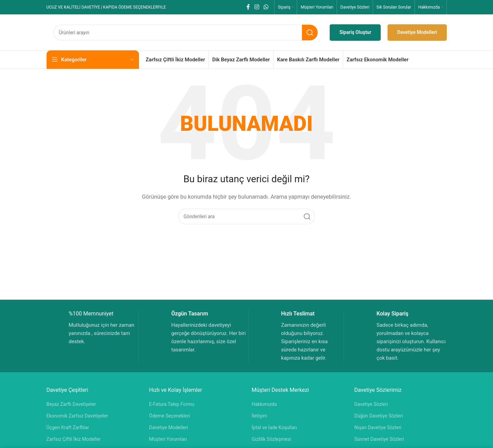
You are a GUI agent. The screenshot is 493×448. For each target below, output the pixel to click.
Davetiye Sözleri (371, 404)
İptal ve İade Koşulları (274, 427)
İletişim (260, 416)
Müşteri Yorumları (168, 439)
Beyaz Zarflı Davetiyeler (71, 404)
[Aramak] (186, 33)
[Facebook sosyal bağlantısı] (248, 7)
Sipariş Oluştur (355, 32)
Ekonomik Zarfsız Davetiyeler (77, 416)
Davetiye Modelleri (417, 32)
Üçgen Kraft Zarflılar (68, 427)
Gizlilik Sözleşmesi (271, 439)
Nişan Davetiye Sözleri (378, 427)
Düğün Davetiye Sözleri (379, 416)
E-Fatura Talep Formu (172, 404)
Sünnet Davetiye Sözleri (379, 439)
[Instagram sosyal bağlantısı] (257, 7)
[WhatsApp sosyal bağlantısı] (266, 7)
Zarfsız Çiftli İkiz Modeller (74, 439)
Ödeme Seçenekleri (169, 416)
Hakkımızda (264, 404)
